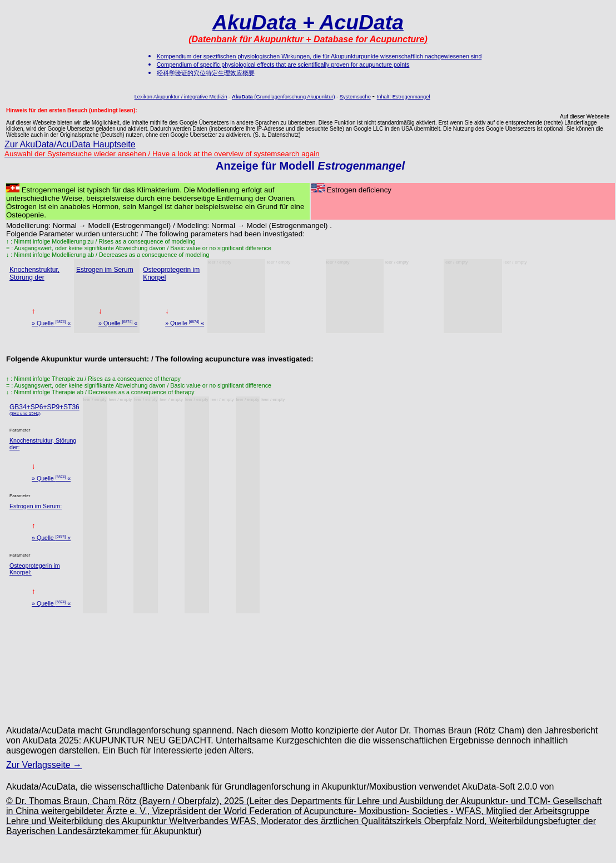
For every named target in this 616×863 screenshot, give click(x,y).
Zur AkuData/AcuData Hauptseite (70, 144)
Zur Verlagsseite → (44, 765)
